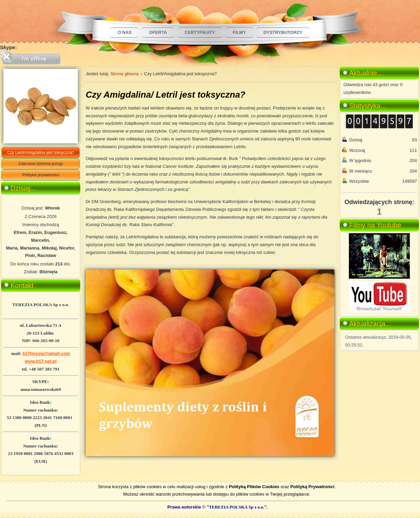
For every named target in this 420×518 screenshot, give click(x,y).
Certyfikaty (200, 32)
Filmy (239, 32)
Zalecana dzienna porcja (41, 164)
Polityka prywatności (41, 175)
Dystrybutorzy (283, 32)
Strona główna (124, 74)
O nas (124, 32)
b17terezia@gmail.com (46, 353)
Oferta (158, 32)
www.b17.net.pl (41, 361)
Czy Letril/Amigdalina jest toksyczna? (41, 153)
